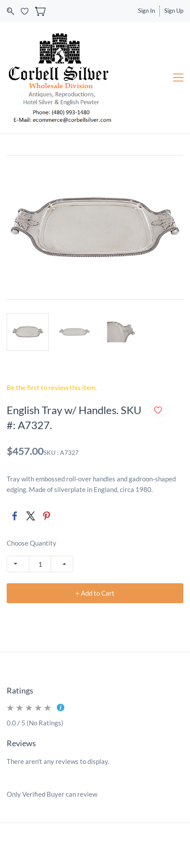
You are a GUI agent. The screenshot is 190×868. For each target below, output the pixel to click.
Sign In (146, 11)
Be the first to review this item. (52, 387)
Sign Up (174, 11)
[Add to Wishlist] (158, 410)
